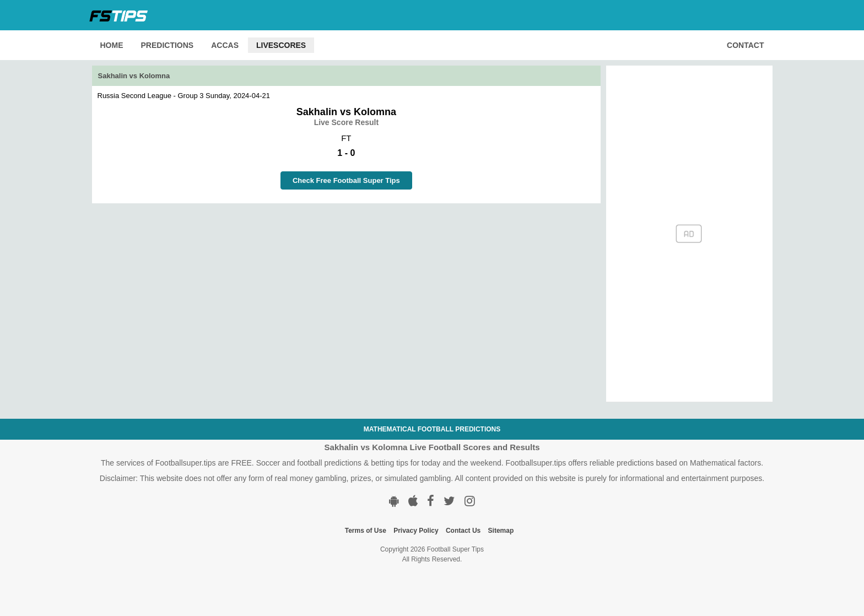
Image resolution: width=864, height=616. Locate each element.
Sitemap (501, 531)
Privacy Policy (416, 531)
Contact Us (463, 531)
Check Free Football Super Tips (346, 180)
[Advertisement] (347, 280)
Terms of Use (366, 531)
